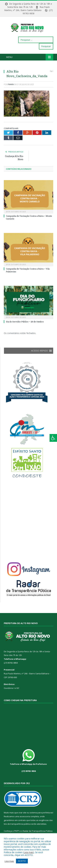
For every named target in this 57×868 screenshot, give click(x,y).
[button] (40, 354)
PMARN (11, 87)
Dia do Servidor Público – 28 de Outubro (25, 325)
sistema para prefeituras (41, 816)
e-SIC (17, 691)
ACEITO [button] (22, 861)
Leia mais (29, 852)
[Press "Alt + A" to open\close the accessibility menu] (53, 438)
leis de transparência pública (17, 827)
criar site (22, 816)
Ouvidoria (8, 691)
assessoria (25, 820)
